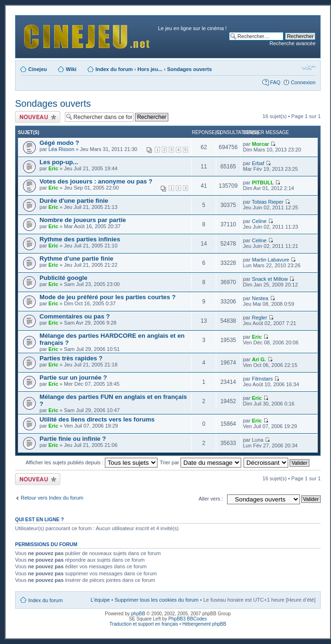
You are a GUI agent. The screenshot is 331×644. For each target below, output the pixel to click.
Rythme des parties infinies (80, 239)
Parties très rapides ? (71, 358)
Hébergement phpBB (204, 624)
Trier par (201, 462)
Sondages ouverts (189, 69)
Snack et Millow (270, 279)
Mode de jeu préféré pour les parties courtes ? (107, 297)
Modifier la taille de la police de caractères (309, 67)
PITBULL (263, 183)
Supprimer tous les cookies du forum (157, 600)
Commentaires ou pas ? (75, 316)
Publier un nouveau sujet (38, 117)
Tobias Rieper (268, 202)
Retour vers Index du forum (52, 498)
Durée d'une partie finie (74, 201)
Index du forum (114, 69)
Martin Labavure (271, 260)
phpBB (138, 614)
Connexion (303, 82)
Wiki (71, 69)
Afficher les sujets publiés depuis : (91, 462)
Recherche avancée (292, 43)
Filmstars (263, 379)
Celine (259, 221)
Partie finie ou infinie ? (73, 439)
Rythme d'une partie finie (76, 258)
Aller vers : (211, 499)
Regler (260, 318)
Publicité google (63, 278)
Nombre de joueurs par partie (83, 220)
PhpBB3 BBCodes (188, 619)
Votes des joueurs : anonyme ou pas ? (96, 181)
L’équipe (100, 600)
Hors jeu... (150, 69)
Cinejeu (38, 69)
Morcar (261, 144)
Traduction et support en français (144, 624)
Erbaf (258, 163)
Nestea (260, 298)
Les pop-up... (59, 162)
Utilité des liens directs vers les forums (97, 419)
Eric (53, 168)
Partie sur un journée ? (73, 378)
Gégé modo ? (59, 143)
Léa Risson (61, 149)
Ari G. (259, 359)
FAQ (275, 82)
